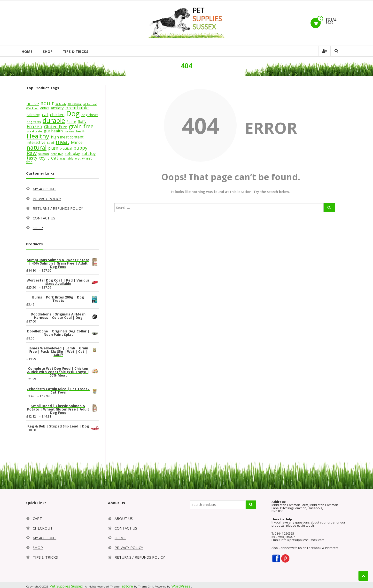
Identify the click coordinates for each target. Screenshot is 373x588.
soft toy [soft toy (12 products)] (89, 153)
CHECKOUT (43, 528)
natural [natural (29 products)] (37, 147)
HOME (27, 51)
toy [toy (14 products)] (42, 158)
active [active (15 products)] (33, 104)
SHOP (48, 51)
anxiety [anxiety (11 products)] (57, 108)
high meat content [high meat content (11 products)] (67, 137)
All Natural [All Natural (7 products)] (75, 104)
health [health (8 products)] (81, 131)
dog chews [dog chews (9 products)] (90, 115)
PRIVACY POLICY (47, 199)
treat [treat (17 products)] (53, 158)
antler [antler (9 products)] (45, 108)
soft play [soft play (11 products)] (72, 154)
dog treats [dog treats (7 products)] (34, 122)
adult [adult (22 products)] (47, 103)
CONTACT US (44, 218)
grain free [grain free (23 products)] (81, 126)
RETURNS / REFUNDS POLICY (58, 208)
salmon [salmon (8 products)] (44, 154)
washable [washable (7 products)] (67, 158)
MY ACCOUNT (44, 189)
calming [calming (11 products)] (33, 115)
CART (37, 518)
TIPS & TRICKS (76, 51)
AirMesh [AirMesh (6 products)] (61, 104)
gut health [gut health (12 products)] (53, 131)
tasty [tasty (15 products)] (32, 158)
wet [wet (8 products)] (78, 158)
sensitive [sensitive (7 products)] (57, 154)
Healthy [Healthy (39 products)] (38, 136)
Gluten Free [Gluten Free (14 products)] (56, 127)
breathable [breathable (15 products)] (77, 108)
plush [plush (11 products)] (53, 148)
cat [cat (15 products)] (45, 114)
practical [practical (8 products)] (66, 148)
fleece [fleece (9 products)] (71, 122)
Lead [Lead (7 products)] (51, 143)
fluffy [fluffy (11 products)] (82, 122)
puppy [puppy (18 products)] (80, 148)
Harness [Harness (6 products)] (69, 131)
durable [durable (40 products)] (54, 121)
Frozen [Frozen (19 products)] (35, 126)
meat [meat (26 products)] (62, 142)
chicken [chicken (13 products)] (57, 115)
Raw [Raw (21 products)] (32, 153)
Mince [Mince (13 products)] (77, 142)
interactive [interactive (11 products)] (36, 142)
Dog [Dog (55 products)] (73, 113)
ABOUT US (124, 518)
